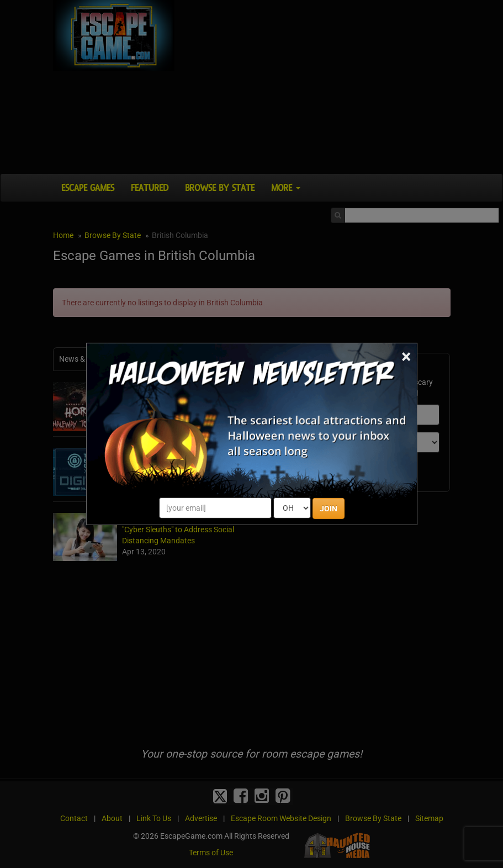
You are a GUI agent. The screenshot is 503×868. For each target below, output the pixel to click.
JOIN (329, 509)
